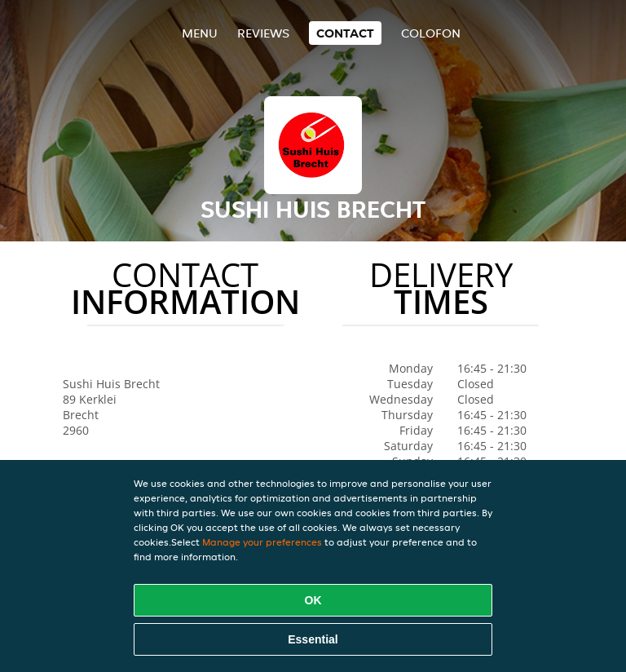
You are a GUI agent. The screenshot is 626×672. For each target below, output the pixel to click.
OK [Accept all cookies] (313, 600)
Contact (345, 33)
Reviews (263, 33)
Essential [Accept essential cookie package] (313, 639)
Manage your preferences (262, 542)
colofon (431, 33)
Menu (200, 33)
